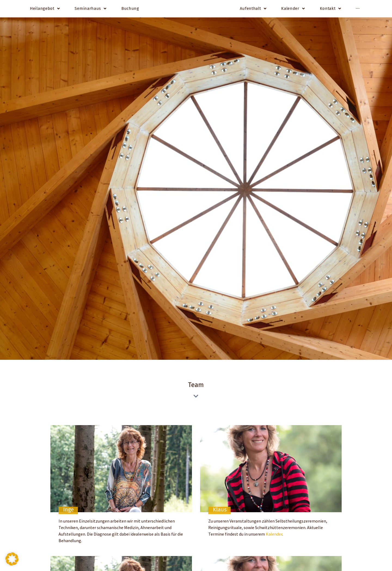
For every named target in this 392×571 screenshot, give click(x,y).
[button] (12, 559)
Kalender (274, 535)
